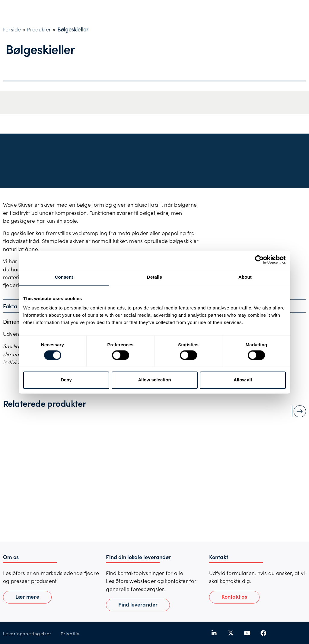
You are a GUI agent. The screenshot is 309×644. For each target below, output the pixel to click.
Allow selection (154, 380)
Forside (12, 29)
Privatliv (70, 634)
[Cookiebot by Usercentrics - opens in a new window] (259, 260)
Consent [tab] (64, 277)
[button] (234, 597)
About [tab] (245, 277)
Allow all (243, 380)
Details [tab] (154, 277)
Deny (66, 380)
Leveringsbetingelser (27, 634)
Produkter (39, 29)
